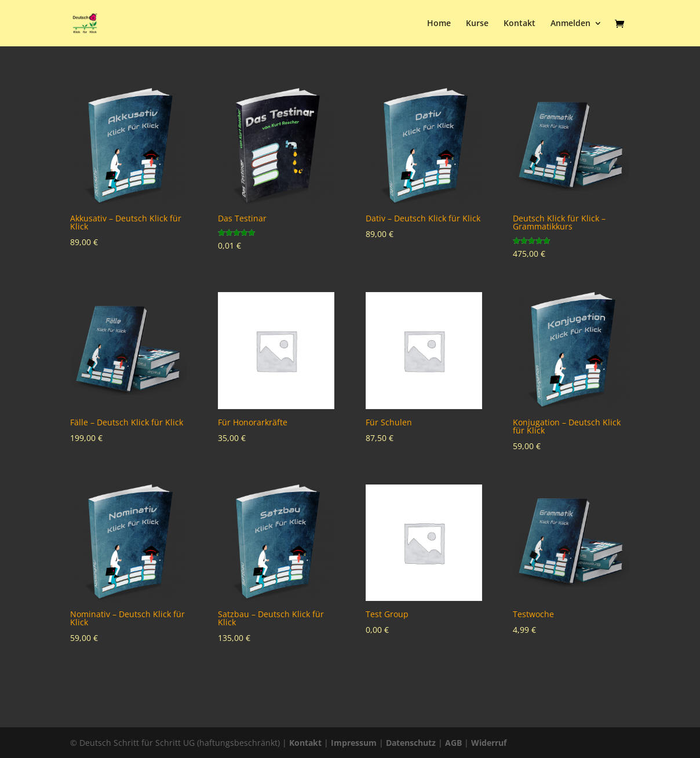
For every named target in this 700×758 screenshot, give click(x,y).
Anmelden (570, 24)
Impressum (354, 743)
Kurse (477, 24)
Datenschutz (411, 743)
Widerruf (489, 743)
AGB (453, 743)
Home (439, 24)
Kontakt (519, 24)
